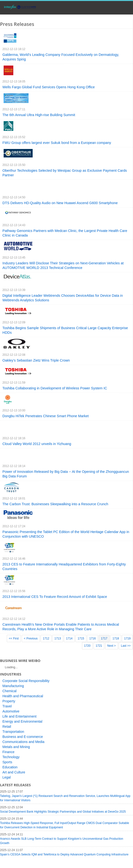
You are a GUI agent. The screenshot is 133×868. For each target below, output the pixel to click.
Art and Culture (14, 772)
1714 (69, 638)
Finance (8, 752)
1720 (87, 646)
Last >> (126, 646)
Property (9, 701)
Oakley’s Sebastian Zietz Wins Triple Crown (36, 360)
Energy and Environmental (22, 721)
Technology (11, 757)
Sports (7, 762)
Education (10, 767)
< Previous (31, 638)
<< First (14, 638)
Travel (7, 706)
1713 (58, 638)
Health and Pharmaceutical (23, 696)
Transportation (13, 732)
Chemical (9, 691)
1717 (104, 638)
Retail (7, 727)
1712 (46, 638)
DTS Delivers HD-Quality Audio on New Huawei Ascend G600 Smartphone (60, 203)
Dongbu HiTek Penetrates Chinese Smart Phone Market (46, 416)
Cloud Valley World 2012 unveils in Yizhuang (37, 444)
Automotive (11, 711)
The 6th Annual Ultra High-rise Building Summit (39, 115)
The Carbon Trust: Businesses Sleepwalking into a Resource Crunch (55, 504)
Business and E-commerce (23, 737)
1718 (116, 638)
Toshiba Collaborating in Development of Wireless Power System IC (55, 388)
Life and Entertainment (19, 716)
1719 (127, 638)
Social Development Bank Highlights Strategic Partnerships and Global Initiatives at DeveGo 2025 (63, 812)
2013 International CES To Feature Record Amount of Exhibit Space (55, 597)
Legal (7, 777)
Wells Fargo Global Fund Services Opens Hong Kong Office (49, 87)
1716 (92, 638)
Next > (112, 646)
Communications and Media (23, 742)
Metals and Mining (16, 747)
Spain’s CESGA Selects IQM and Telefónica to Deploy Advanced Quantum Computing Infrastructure (64, 854)
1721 (99, 646)
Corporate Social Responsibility (26, 681)
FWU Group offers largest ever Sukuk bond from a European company (57, 143)
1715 (81, 638)
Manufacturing (13, 686)
